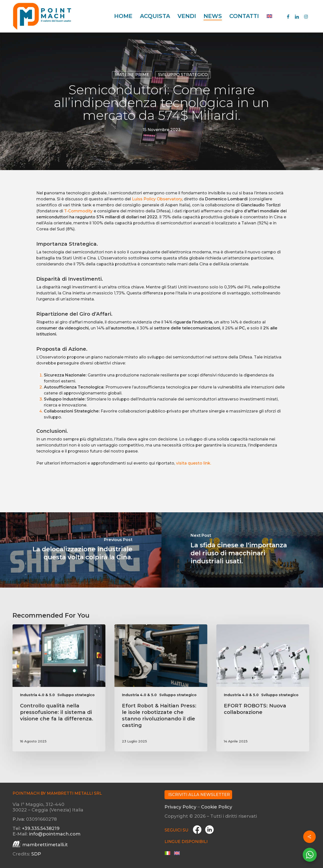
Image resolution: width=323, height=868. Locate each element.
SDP (36, 854)
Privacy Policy (180, 807)
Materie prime (132, 75)
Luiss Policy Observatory (157, 199)
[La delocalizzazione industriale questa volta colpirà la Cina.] (81, 550)
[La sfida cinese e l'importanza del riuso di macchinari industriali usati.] (242, 550)
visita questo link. (194, 463)
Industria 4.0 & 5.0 (37, 695)
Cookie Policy (217, 807)
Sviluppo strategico (183, 75)
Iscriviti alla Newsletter (199, 795)
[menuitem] (270, 16)
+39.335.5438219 (41, 828)
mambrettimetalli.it (45, 845)
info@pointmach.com (55, 834)
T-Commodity (78, 211)
